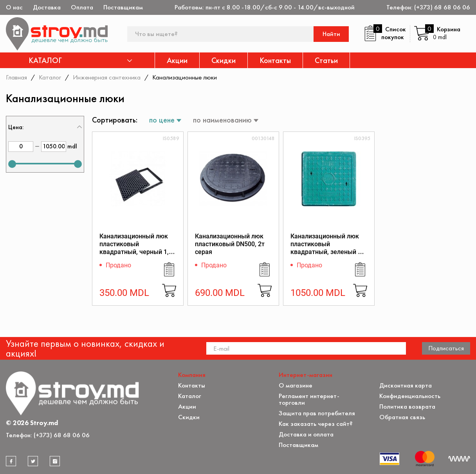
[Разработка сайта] (459, 459)
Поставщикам (123, 7)
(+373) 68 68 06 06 (442, 7)
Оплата (82, 7)
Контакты (275, 60)
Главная (16, 77)
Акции (177, 60)
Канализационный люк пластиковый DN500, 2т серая (230, 244)
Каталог (50, 77)
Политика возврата (407, 406)
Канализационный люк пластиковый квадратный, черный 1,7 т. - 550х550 (136, 248)
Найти (331, 34)
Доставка (47, 7)
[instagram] (55, 461)
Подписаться (446, 348)
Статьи (326, 60)
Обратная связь (402, 417)
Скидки (224, 60)
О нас (14, 7)
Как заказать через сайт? (316, 424)
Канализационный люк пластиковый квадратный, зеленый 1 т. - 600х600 (326, 248)
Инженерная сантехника (107, 77)
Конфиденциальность (410, 396)
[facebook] (11, 461)
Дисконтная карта (406, 385)
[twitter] (33, 461)
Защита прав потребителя (317, 413)
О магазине (296, 385)
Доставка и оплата (306, 434)
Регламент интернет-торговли (309, 399)
